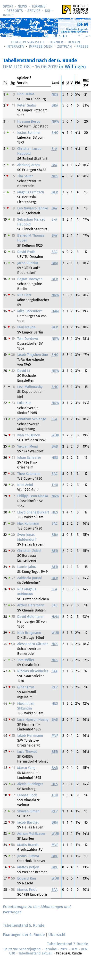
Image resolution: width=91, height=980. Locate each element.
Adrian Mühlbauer (31, 834)
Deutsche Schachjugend (22, 949)
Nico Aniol (25, 485)
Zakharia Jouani (29, 578)
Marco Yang (26, 768)
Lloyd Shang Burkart (33, 512)
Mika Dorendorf (29, 311)
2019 (64, 949)
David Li (24, 371)
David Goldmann (30, 617)
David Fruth (26, 252)
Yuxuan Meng (27, 446)
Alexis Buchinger (30, 784)
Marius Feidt (27, 890)
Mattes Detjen (28, 867)
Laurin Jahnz (27, 567)
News (22, 6)
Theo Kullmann (29, 474)
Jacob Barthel (28, 823)
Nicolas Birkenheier (33, 671)
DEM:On (74, 42)
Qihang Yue (26, 687)
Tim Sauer (25, 176)
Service (34, 11)
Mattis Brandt (28, 845)
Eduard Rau (27, 878)
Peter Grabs (27, 105)
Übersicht (57, 935)
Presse (82, 47)
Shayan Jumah (28, 811)
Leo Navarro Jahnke (33, 208)
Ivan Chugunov (29, 435)
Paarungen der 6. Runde (24, 935)
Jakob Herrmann (30, 736)
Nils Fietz (24, 295)
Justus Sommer (29, 133)
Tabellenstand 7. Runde (68, 944)
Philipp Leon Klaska (33, 496)
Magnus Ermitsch (31, 192)
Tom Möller (26, 660)
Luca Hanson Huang (33, 720)
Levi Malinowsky (30, 387)
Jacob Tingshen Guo (33, 355)
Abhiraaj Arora (29, 165)
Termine (38, 6)
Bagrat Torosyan (30, 279)
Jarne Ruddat (28, 263)
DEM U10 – (30, 67)
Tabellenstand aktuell (35, 953)
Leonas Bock (27, 795)
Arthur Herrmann (31, 605)
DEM (74, 949)
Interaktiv (15, 47)
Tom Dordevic (28, 339)
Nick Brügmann (29, 633)
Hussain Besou (29, 121)
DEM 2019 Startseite (28, 42)
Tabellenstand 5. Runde (24, 925)
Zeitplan (65, 47)
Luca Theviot (27, 752)
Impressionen (41, 47)
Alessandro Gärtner (33, 644)
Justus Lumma (28, 856)
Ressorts (15, 11)
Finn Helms (26, 94)
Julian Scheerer (29, 458)
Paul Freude (26, 327)
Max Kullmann (28, 524)
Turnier (56, 42)
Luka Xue (24, 403)
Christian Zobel (29, 551)
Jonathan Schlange (32, 419)
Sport (8, 6)
